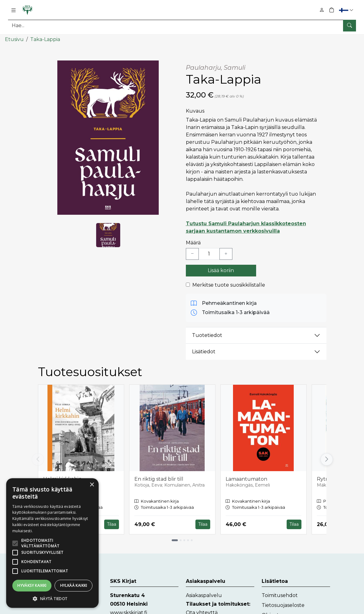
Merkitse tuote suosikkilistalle (229, 285)
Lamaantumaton (246, 479)
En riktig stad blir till (159, 479)
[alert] (52, 543)
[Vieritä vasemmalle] (38, 459)
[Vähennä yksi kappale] (192, 254)
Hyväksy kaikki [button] (32, 585)
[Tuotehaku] (182, 25)
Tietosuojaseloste (283, 605)
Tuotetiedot (207, 335)
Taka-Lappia (45, 39)
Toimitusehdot (280, 595)
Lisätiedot (204, 352)
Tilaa (112, 524)
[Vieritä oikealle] (326, 459)
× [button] (92, 485)
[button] (347, 10)
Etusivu (14, 39)
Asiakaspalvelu (204, 595)
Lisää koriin (221, 270)
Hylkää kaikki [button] (74, 585)
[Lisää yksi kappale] (226, 254)
